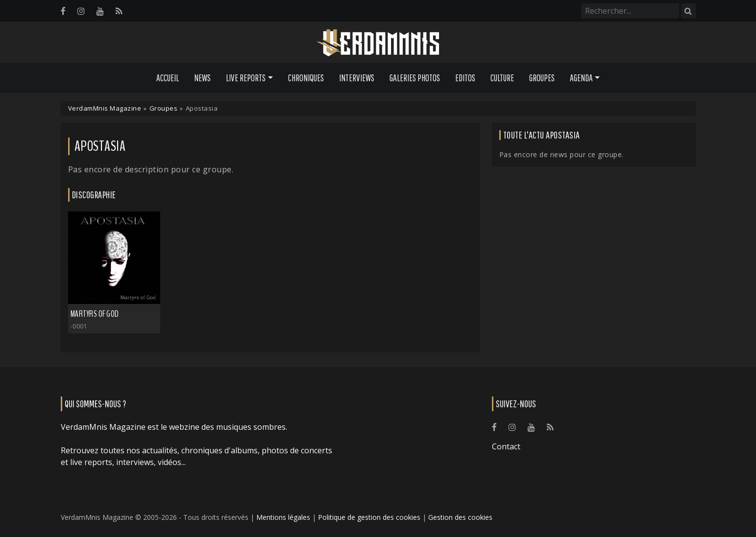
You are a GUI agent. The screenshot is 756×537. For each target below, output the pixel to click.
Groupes (542, 78)
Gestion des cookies (460, 517)
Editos (465, 78)
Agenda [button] (581, 78)
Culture (502, 78)
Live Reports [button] (246, 78)
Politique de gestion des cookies (369, 517)
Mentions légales (283, 517)
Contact (506, 446)
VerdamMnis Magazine (105, 108)
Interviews (357, 78)
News (202, 78)
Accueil (168, 78)
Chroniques (306, 78)
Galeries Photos (415, 78)
